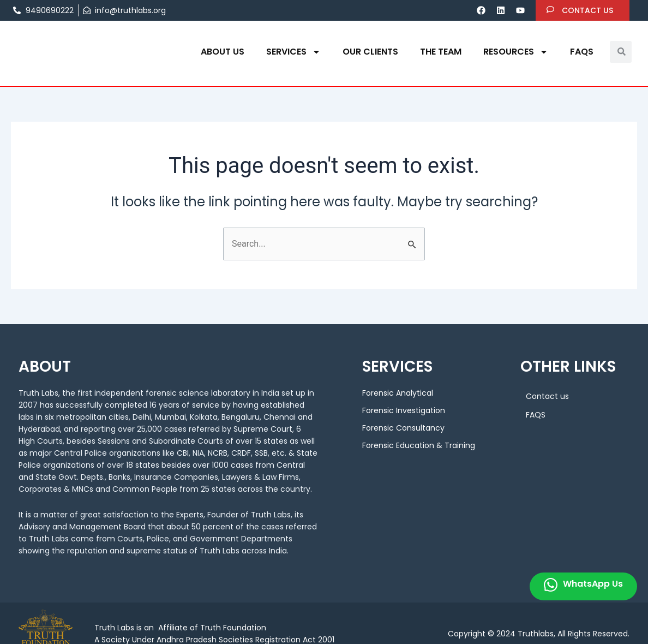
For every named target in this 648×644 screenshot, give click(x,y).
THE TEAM (441, 52)
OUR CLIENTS (370, 52)
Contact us (547, 396)
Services (293, 52)
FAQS (582, 52)
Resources (516, 52)
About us (223, 52)
